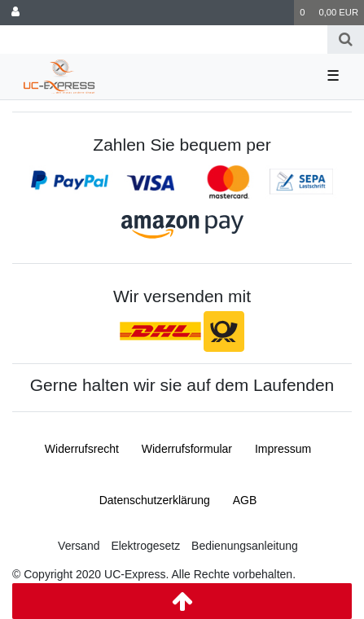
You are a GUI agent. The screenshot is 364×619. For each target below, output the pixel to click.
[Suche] (346, 40)
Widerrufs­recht (82, 449)
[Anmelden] (15, 13)
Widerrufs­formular (187, 449)
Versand (79, 546)
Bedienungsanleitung (245, 546)
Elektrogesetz (145, 546)
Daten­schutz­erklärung (155, 500)
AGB (245, 500)
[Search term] (164, 40)
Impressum (283, 449)
